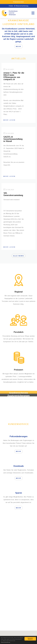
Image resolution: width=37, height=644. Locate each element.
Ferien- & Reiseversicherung (18, 6)
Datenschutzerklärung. (6, 642)
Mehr (18, 407)
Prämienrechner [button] (18, 2)
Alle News (18, 256)
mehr (18, 47)
